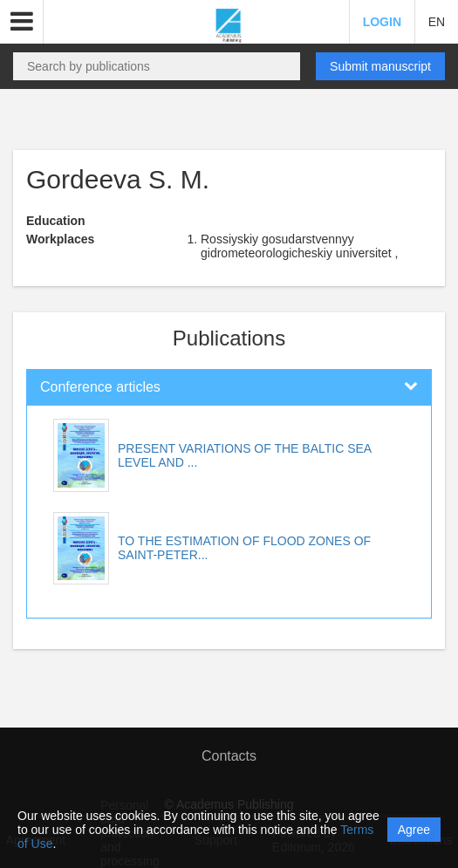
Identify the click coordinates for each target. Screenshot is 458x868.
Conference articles (100, 387)
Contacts (229, 756)
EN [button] (437, 22)
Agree (414, 830)
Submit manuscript (380, 66)
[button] (22, 22)
